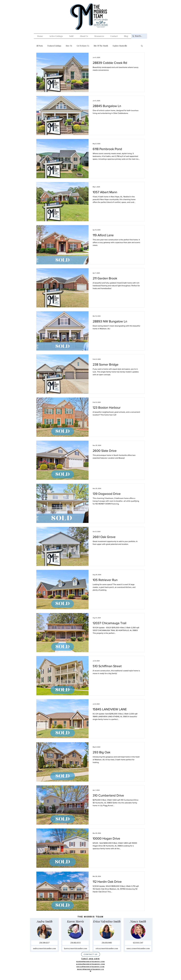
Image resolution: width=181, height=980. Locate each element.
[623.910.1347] (138, 943)
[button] (142, 46)
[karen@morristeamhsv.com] (75, 948)
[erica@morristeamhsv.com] (107, 948)
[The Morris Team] (155, 973)
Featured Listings (54, 46)
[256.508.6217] (44, 943)
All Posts (40, 46)
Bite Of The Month (101, 46)
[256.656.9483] (107, 943)
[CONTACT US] (91, 954)
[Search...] (139, 36)
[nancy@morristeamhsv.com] (138, 948)
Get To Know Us (83, 46)
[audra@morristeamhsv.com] (44, 948)
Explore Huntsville (120, 46)
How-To (69, 46)
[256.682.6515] (75, 943)
